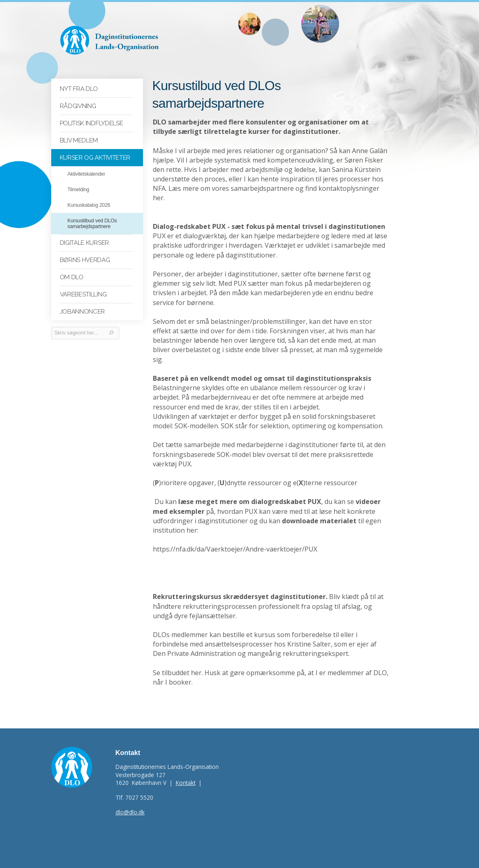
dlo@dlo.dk (130, 812)
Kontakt (186, 783)
